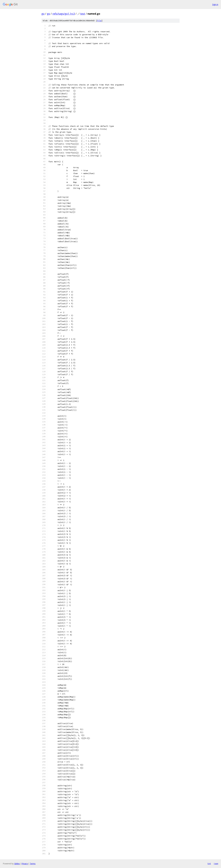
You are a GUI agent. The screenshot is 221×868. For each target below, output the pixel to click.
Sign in (215, 4)
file (99, 21)
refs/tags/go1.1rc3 (64, 14)
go (43, 14)
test (83, 14)
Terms (33, 864)
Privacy (25, 864)
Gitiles (17, 864)
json (216, 863)
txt (209, 863)
